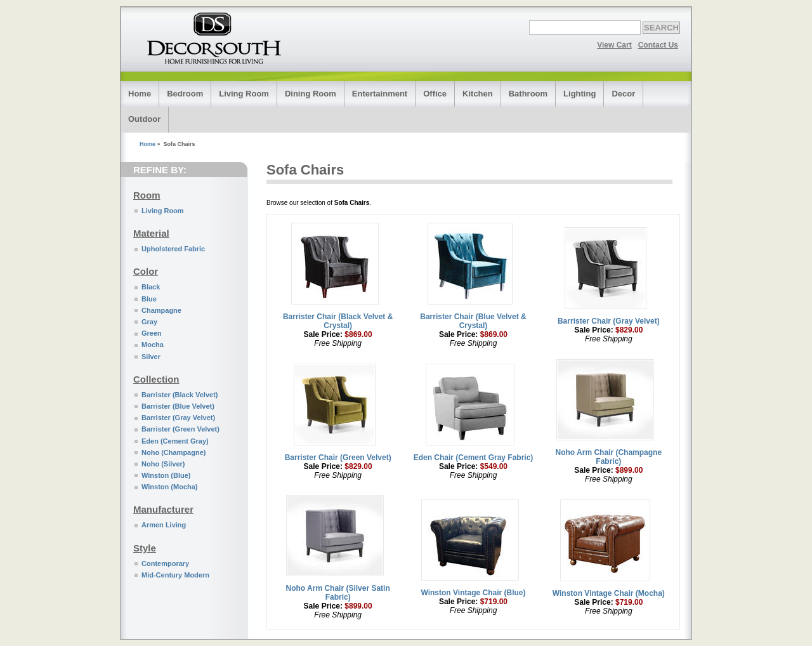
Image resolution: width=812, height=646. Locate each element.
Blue (149, 299)
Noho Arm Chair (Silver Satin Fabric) (338, 593)
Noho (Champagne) (174, 452)
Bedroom (185, 94)
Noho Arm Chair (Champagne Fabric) (609, 457)
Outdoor (144, 119)
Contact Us (658, 45)
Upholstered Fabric (173, 249)
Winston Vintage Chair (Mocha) (609, 593)
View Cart (614, 45)
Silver (151, 357)
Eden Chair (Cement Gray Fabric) (474, 458)
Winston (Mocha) (170, 487)
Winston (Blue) (166, 475)
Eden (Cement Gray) (175, 441)
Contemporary (165, 564)
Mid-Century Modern (175, 575)
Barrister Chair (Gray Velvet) (609, 321)
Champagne (161, 310)
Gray (149, 322)
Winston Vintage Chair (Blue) (473, 593)
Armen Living (164, 525)
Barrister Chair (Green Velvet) (338, 458)
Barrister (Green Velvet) (180, 429)
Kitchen (478, 94)
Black (151, 287)
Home (140, 94)
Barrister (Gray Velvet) (178, 418)
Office (435, 94)
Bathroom (528, 94)
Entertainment (380, 94)
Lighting (580, 94)
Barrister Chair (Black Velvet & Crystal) (338, 321)
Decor (623, 94)
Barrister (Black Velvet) (180, 395)
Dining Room (311, 94)
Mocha (153, 345)
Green (152, 333)
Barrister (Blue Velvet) (178, 406)
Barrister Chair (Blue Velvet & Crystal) (473, 321)
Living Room (244, 94)
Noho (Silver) (163, 464)
